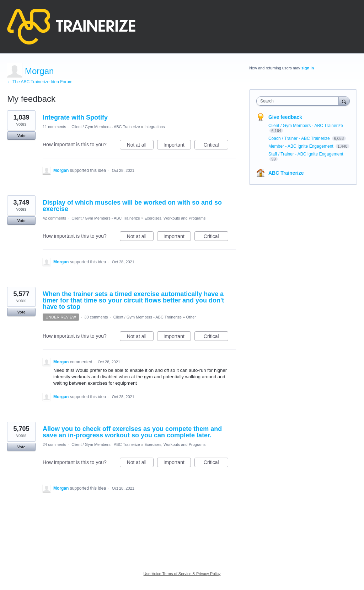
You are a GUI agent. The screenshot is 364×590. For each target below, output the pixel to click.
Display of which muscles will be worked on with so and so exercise (132, 206)
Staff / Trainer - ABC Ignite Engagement (306, 154)
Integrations (154, 127)
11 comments (54, 127)
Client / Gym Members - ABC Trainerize (106, 127)
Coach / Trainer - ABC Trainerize (300, 138)
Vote (21, 136)
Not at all (140, 146)
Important (177, 146)
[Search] (344, 101)
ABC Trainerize (286, 173)
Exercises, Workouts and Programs (175, 218)
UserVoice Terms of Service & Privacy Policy (182, 574)
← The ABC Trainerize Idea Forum (40, 82)
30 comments (96, 317)
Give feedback (285, 117)
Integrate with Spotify (75, 117)
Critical (216, 146)
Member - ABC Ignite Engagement (301, 146)
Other (191, 317)
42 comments (54, 218)
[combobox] (299, 101)
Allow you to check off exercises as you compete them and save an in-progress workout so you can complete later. (132, 432)
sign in (308, 68)
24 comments (54, 444)
